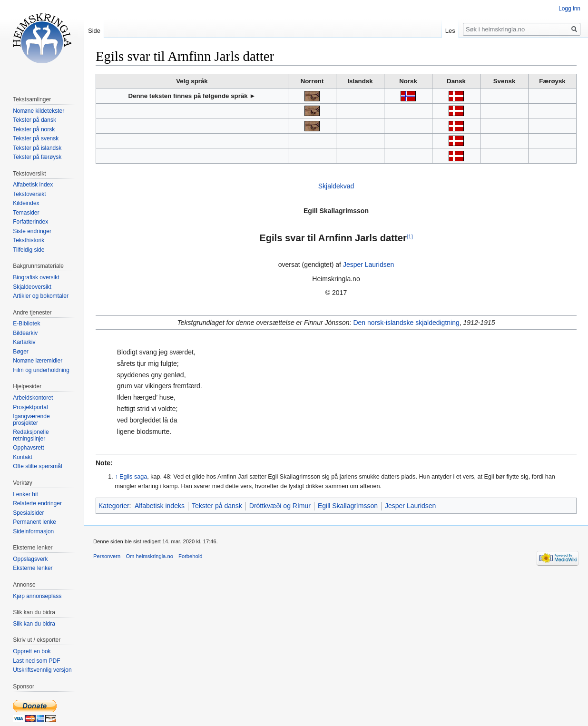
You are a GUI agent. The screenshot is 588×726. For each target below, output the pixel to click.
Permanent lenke (34, 522)
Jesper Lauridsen (368, 265)
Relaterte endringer (37, 503)
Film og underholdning (41, 370)
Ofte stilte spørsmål (37, 466)
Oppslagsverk (30, 559)
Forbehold (190, 556)
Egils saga (133, 477)
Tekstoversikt (29, 194)
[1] (410, 236)
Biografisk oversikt (36, 277)
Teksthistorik (29, 240)
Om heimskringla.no (149, 556)
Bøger (21, 352)
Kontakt (23, 457)
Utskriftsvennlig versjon (42, 670)
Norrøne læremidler (38, 361)
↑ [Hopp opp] (116, 477)
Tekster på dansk (217, 506)
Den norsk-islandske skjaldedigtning (406, 323)
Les (450, 31)
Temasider (26, 213)
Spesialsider (28, 513)
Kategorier (114, 506)
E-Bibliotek (26, 324)
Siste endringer (32, 231)
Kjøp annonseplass (37, 596)
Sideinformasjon (33, 531)
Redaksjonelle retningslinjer (31, 435)
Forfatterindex (30, 222)
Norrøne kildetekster (39, 111)
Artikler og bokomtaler (41, 296)
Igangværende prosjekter (31, 420)
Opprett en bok (32, 651)
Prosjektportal (30, 407)
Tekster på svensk (36, 138)
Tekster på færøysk (37, 157)
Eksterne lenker (33, 568)
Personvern (107, 556)
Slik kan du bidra (34, 624)
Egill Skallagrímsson (348, 506)
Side (94, 31)
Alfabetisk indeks (160, 506)
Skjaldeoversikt (32, 287)
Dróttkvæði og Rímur (280, 506)
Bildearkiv (25, 333)
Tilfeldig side (29, 250)
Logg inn (569, 9)
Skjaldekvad (336, 186)
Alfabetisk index (33, 185)
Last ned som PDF (36, 661)
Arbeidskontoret (33, 398)
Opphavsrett (28, 448)
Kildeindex (26, 203)
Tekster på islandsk (37, 148)
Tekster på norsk (34, 129)
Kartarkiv (24, 342)
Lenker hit (25, 494)
